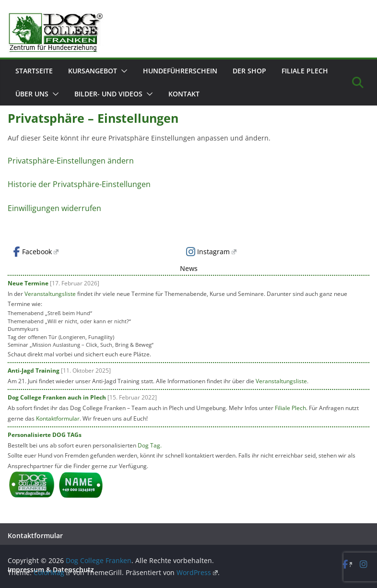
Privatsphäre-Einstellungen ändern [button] (71, 161)
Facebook (36, 252)
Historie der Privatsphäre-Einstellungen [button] (79, 184)
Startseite (34, 71)
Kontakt (184, 94)
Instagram (211, 252)
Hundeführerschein (180, 71)
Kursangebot (93, 71)
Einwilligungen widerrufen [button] (54, 208)
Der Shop (249, 71)
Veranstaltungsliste (50, 294)
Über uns (32, 94)
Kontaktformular (58, 418)
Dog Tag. (150, 445)
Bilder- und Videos (108, 94)
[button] (122, 71)
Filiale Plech (305, 71)
